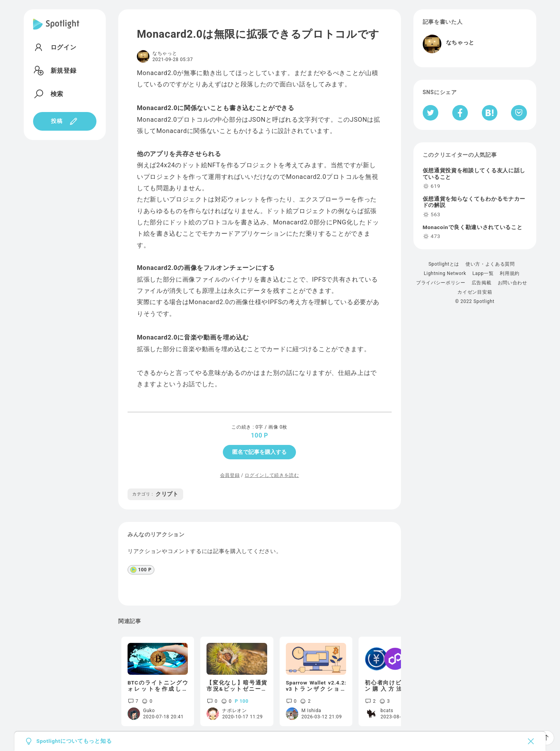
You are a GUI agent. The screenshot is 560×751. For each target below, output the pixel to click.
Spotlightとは (444, 264)
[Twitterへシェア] (431, 113)
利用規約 (510, 273)
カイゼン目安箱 (475, 292)
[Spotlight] (56, 30)
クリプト (155, 494)
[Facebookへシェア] (460, 113)
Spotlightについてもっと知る (74, 741)
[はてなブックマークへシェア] (490, 113)
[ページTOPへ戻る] (547, 738)
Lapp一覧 (483, 273)
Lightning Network (445, 273)
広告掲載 (482, 283)
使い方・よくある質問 (490, 264)
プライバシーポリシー (441, 283)
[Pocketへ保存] (519, 113)
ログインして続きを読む (272, 475)
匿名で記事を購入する (259, 452)
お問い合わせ (513, 283)
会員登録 (230, 475)
